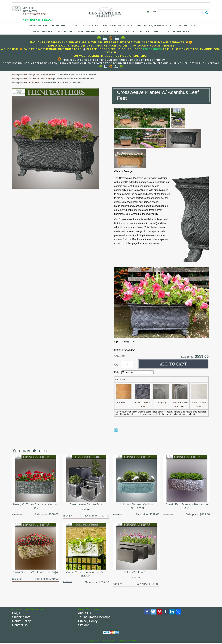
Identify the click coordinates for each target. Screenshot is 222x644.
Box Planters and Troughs (41, 78)
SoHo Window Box (136, 573)
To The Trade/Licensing (94, 618)
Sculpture (65, 31)
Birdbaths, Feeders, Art (154, 26)
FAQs (16, 614)
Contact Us (20, 626)
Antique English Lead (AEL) (180, 403)
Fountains (90, 26)
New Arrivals (43, 31)
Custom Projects (176, 31)
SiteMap (84, 626)
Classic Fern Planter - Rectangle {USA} (187, 506)
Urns (74, 26)
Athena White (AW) (199, 403)
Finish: (118, 372)
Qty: (117, 364)
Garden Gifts (186, 26)
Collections (109, 31)
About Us (84, 614)
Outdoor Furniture (118, 26)
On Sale (129, 31)
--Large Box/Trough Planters (42, 74)
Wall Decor (86, 31)
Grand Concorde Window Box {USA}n (86, 575)
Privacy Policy (88, 622)
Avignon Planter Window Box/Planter (136, 506)
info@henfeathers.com (35, 14)
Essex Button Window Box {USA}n (35, 575)
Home (15, 74)
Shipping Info (21, 618)
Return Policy (21, 622)
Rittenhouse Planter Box (86, 505)
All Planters (34, 82)
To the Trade (149, 31)
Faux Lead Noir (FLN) (143, 403)
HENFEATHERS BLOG (37, 20)
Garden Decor (37, 26)
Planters (59, 26)
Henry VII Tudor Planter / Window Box (35, 506)
